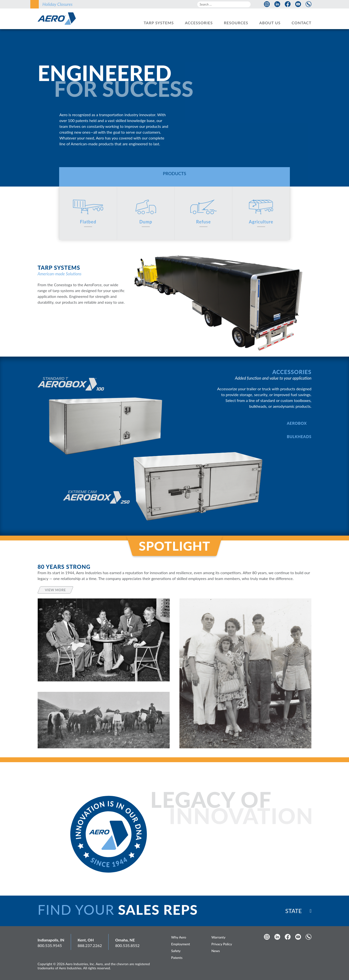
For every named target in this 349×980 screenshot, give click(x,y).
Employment (180, 944)
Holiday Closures (57, 4)
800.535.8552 (127, 945)
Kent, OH (86, 940)
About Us (270, 23)
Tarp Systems (159, 23)
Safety (176, 951)
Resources (236, 23)
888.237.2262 (90, 945)
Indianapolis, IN (51, 940)
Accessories (199, 23)
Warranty (218, 937)
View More (55, 590)
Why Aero (179, 937)
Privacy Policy (222, 944)
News (216, 951)
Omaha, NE (125, 940)
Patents (177, 958)
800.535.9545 (50, 945)
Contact (301, 23)
